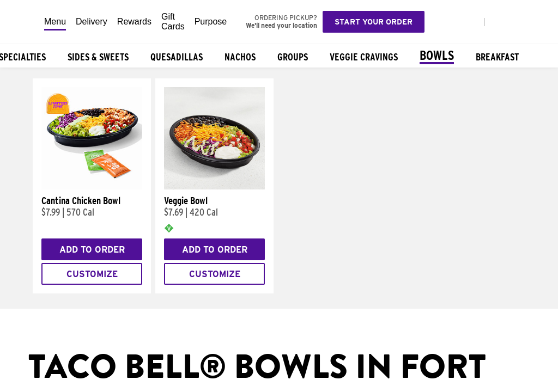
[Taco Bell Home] (22, 22)
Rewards (134, 22)
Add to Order (92, 250)
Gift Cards (173, 22)
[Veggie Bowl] (214, 187)
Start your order (374, 22)
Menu (55, 22)
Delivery (92, 22)
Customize (92, 274)
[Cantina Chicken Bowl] (92, 187)
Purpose (211, 22)
